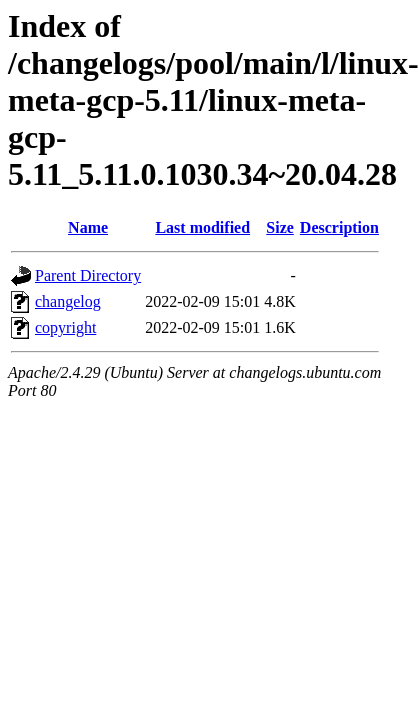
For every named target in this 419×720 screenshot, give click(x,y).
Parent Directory (88, 275)
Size (280, 227)
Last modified (202, 227)
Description (339, 227)
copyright (65, 327)
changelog (68, 301)
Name (88, 227)
